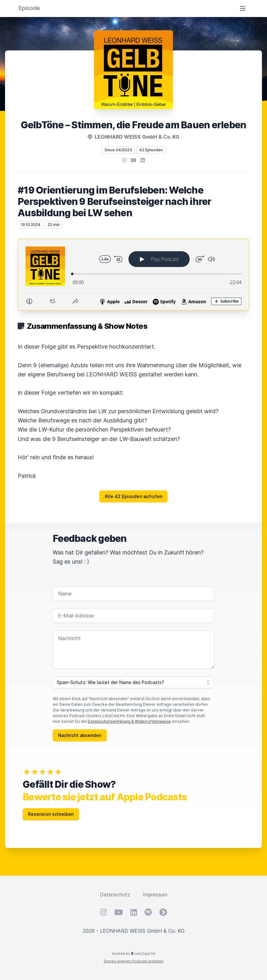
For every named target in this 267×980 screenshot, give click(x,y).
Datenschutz (115, 895)
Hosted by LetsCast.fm (134, 954)
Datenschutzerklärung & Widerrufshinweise (129, 721)
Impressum (155, 895)
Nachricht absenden (80, 735)
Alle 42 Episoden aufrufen (133, 496)
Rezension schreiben (51, 814)
